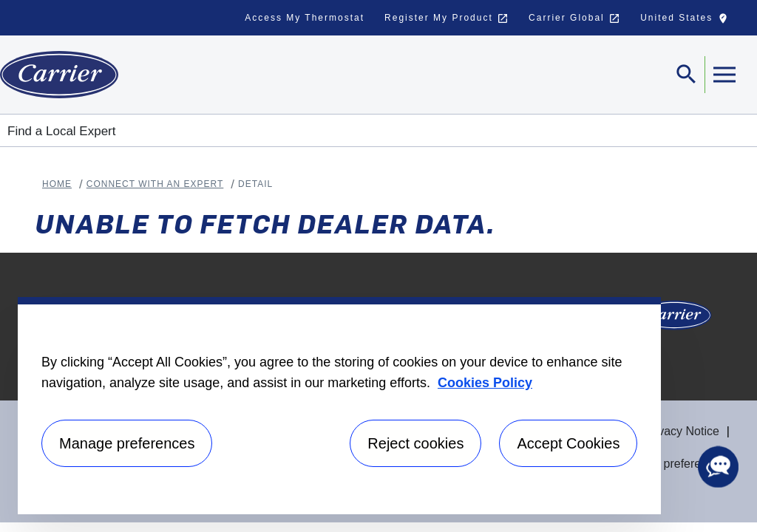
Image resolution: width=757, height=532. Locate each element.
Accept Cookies (568, 443)
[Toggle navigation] (687, 75)
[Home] (59, 75)
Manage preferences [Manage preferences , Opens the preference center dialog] (127, 443)
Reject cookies (415, 443)
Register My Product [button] (447, 18)
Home (57, 184)
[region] (339, 406)
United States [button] (688, 21)
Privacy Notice (682, 431)
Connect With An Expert (155, 184)
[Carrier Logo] (674, 320)
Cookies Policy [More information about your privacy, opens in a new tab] (485, 383)
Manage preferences (672, 464)
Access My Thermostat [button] (305, 18)
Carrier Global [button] (574, 18)
